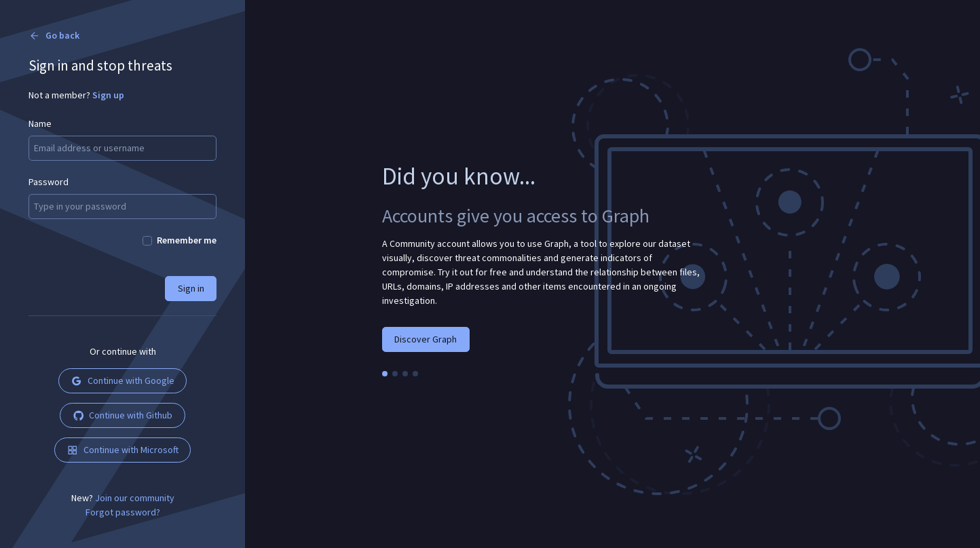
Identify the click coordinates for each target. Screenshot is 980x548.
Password (49, 182)
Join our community (135, 498)
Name (40, 123)
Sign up (108, 95)
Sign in (191, 288)
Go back (54, 36)
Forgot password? (123, 512)
